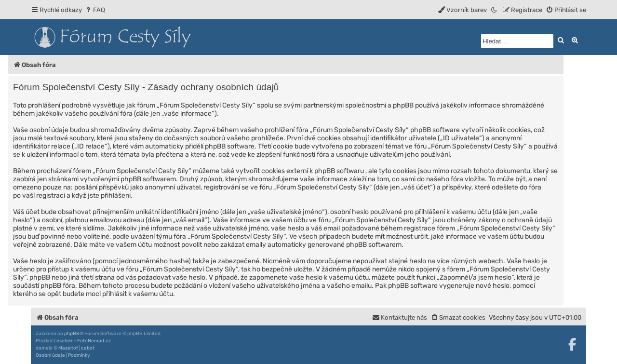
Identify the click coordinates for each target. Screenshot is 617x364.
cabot (88, 348)
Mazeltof (68, 348)
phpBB (72, 334)
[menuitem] (95, 10)
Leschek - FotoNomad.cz (82, 341)
